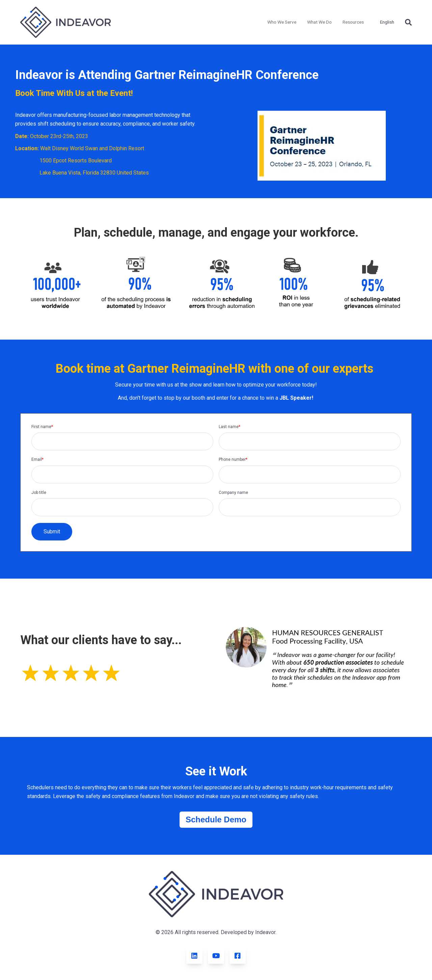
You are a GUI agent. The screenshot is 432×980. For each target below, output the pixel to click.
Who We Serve (282, 22)
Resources (353, 22)
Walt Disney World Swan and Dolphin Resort (92, 148)
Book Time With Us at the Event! (74, 93)
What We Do (319, 22)
